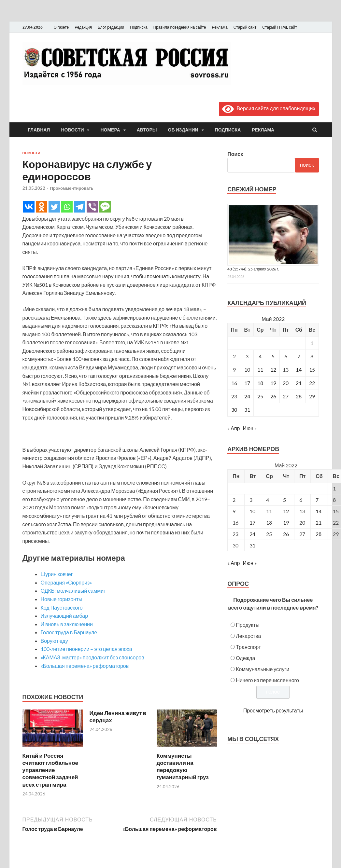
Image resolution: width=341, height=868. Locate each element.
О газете (61, 27)
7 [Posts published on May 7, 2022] (317, 500)
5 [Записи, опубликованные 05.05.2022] (273, 356)
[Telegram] (80, 207)
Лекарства (248, 636)
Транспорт (248, 647)
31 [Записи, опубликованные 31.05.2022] (247, 410)
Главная (39, 130)
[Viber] (92, 207)
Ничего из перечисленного (267, 680)
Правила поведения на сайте (180, 27)
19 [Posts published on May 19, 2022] (286, 523)
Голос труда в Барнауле (69, 632)
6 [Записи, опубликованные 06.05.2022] (286, 356)
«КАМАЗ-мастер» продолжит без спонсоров (92, 657)
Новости (72, 130)
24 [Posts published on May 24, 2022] (252, 534)
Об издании (183, 130)
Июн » (249, 428)
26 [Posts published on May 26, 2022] (286, 534)
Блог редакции (111, 27)
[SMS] (105, 207)
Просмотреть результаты (273, 710)
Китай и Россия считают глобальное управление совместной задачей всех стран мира (50, 770)
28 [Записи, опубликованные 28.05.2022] (299, 396)
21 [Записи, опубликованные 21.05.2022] (299, 383)
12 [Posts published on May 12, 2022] (286, 511)
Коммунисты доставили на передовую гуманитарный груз (183, 766)
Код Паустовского (62, 607)
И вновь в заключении (67, 624)
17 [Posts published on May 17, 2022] (252, 523)
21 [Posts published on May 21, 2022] (319, 523)
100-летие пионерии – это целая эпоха (86, 649)
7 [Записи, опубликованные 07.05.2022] (299, 356)
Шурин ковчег (57, 574)
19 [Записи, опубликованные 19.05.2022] (273, 383)
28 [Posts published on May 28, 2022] (319, 534)
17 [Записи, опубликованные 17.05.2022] (247, 383)
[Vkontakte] (29, 207)
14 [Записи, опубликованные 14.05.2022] (299, 370)
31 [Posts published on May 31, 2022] (252, 545)
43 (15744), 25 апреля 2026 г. (253, 269)
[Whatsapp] (67, 207)
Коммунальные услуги (263, 669)
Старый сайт (245, 27)
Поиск (235, 154)
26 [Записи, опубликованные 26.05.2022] (273, 396)
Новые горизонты (62, 599)
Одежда (245, 658)
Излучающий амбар (64, 616)
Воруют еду (54, 641)
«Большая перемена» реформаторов (85, 666)
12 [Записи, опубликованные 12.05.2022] (273, 370)
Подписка (139, 27)
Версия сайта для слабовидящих (269, 108)
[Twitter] (54, 207)
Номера (110, 130)
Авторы (147, 130)
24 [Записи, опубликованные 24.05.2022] (247, 396)
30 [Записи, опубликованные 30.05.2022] (234, 410)
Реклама (220, 27)
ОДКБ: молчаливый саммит (73, 591)
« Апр (234, 428)
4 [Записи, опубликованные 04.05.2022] (260, 356)
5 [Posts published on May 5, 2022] (284, 500)
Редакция (83, 27)
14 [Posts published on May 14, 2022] (319, 511)
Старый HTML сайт (280, 27)
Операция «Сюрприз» (66, 582)
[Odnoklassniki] (42, 207)
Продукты (248, 625)
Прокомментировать (72, 188)
